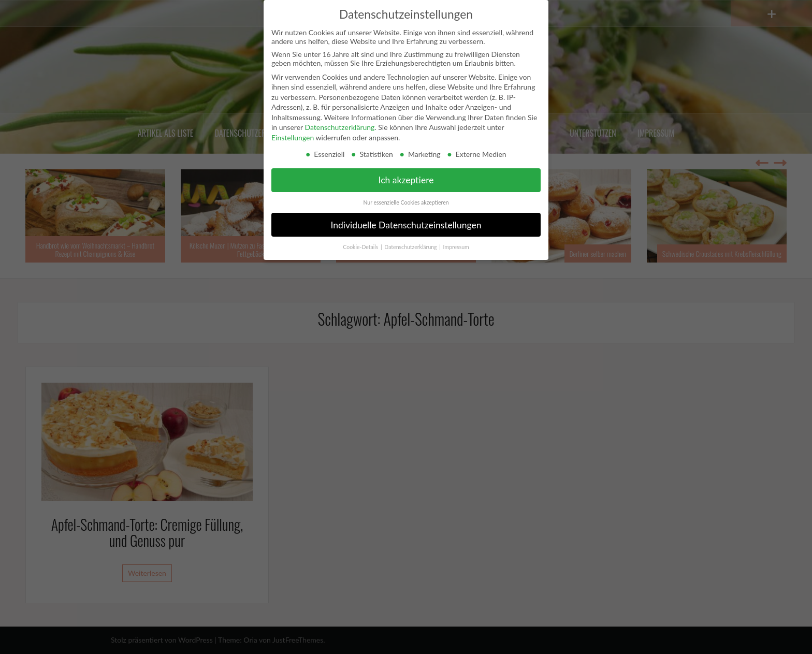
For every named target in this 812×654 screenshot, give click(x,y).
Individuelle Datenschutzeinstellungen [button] (406, 225)
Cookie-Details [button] (361, 247)
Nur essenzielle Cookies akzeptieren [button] (406, 202)
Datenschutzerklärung (339, 127)
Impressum (456, 247)
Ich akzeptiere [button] (406, 180)
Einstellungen (293, 137)
